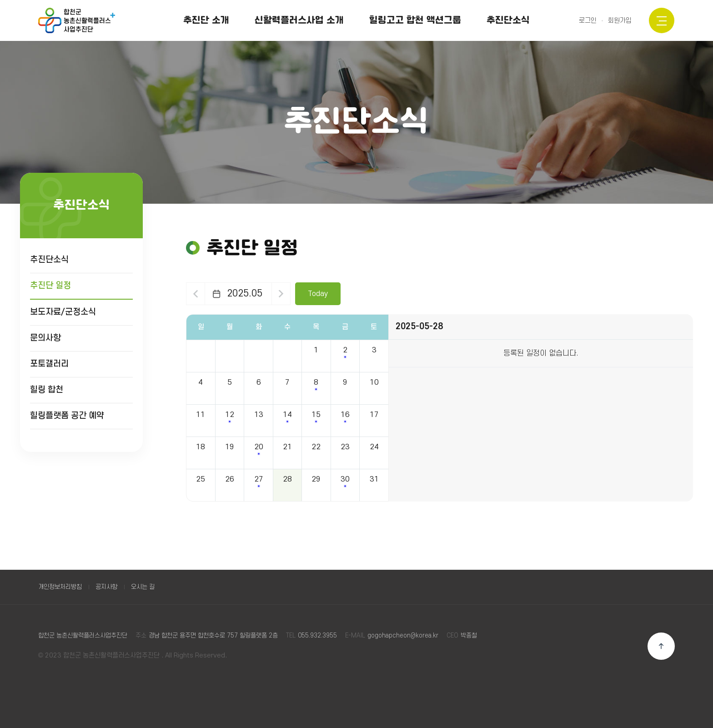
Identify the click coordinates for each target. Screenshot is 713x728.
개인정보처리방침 (60, 587)
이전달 (196, 294)
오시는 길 (143, 587)
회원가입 (620, 21)
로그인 (588, 21)
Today (318, 294)
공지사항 (106, 587)
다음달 (281, 294)
